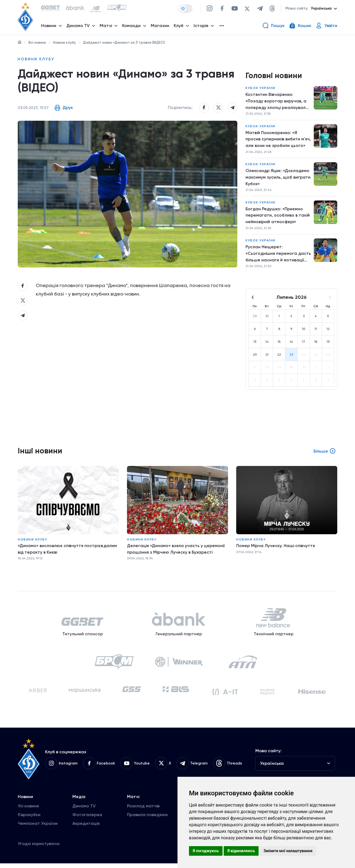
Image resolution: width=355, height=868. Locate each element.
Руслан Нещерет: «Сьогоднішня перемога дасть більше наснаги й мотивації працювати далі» (275, 256)
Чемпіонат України (38, 828)
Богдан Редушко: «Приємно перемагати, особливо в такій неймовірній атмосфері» (278, 217)
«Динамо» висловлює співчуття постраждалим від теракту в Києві (68, 551)
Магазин (160, 26)
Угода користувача (39, 848)
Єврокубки (29, 819)
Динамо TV (84, 811)
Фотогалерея (87, 819)
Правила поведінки (147, 819)
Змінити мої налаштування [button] (288, 851)
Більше (325, 453)
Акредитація (86, 828)
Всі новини (37, 42)
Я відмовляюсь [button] (241, 851)
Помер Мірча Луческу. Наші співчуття (276, 548)
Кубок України (261, 88)
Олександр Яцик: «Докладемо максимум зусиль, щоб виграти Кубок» (278, 178)
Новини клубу (64, 42)
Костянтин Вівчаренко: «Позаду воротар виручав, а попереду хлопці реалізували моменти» (277, 102)
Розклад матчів (143, 811)
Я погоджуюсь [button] (206, 851)
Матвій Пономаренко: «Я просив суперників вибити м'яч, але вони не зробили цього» (278, 140)
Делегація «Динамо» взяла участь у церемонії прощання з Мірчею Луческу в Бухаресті (176, 551)
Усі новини (28, 811)
